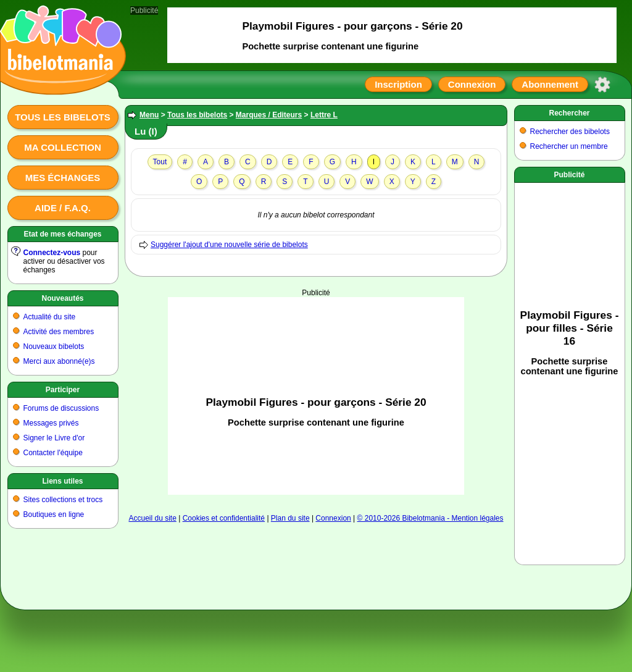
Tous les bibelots (63, 117)
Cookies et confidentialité (224, 518)
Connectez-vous (52, 253)
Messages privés (51, 423)
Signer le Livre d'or (54, 438)
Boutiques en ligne (54, 514)
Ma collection (62, 147)
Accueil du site (152, 518)
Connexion (472, 84)
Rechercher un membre (569, 146)
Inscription (398, 84)
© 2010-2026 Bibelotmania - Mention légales (430, 518)
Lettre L (324, 115)
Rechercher (569, 113)
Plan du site (290, 518)
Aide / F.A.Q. (63, 208)
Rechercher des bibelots (570, 132)
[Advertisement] (316, 384)
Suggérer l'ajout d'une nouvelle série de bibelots (229, 245)
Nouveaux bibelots (54, 346)
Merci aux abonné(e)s (59, 361)
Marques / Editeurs (269, 115)
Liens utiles (62, 481)
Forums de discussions (61, 408)
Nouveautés (62, 298)
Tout (160, 162)
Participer (63, 390)
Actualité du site (50, 317)
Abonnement (550, 84)
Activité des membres (59, 332)
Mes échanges (63, 178)
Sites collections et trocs (63, 500)
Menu (149, 115)
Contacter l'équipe (53, 453)
